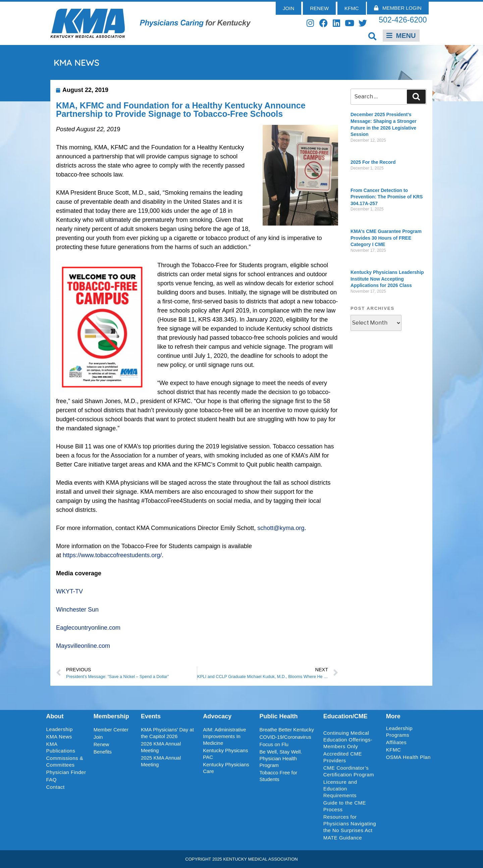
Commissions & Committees (65, 761)
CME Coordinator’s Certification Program (349, 771)
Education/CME (345, 716)
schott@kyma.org (281, 528)
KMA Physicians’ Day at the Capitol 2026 (167, 733)
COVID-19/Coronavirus (285, 737)
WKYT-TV (69, 591)
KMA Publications (61, 747)
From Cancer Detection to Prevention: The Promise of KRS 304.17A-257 (387, 197)
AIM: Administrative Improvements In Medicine (224, 736)
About (55, 716)
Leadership (61, 729)
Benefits (103, 752)
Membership (111, 716)
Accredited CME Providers (343, 757)
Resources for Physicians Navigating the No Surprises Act (350, 824)
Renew (101, 744)
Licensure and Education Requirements (340, 789)
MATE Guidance (343, 838)
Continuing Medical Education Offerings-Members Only (348, 740)
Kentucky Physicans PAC (225, 754)
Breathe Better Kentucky (287, 730)
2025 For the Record (373, 162)
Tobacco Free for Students (278, 776)
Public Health (278, 716)
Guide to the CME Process (345, 806)
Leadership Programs (410, 732)
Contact (56, 787)
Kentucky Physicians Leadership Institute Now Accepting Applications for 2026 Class (387, 279)
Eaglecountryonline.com (88, 628)
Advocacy (217, 716)
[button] (372, 36)
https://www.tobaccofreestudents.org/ (112, 555)
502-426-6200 (403, 20)
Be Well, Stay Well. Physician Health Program (281, 758)
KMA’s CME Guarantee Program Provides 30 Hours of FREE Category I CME (386, 238)
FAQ (52, 780)
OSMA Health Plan (408, 757)
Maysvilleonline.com (83, 646)
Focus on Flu (274, 744)
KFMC (394, 750)
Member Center (111, 730)
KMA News (59, 737)
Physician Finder (66, 772)
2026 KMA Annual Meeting (161, 747)
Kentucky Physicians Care (226, 768)
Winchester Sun (77, 610)
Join (98, 737)
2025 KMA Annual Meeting (161, 761)
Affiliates (398, 742)
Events (151, 716)
